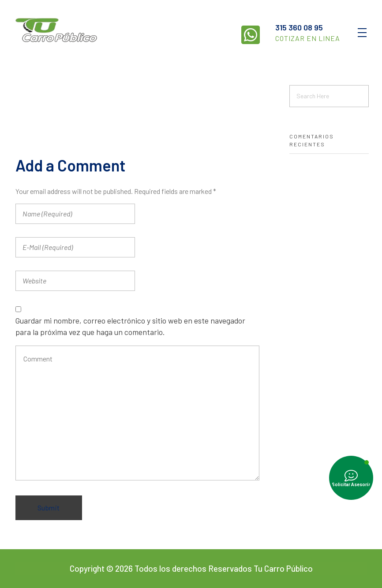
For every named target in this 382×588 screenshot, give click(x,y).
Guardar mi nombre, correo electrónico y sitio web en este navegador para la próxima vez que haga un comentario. (130, 326)
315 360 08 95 (299, 27)
